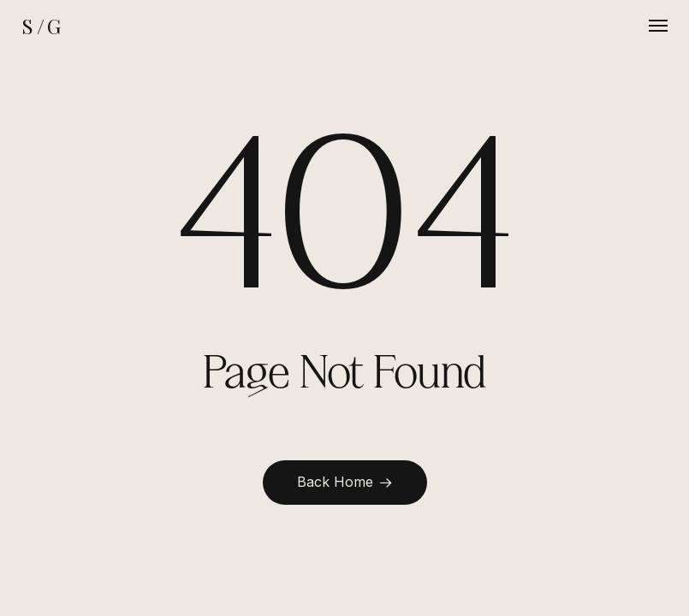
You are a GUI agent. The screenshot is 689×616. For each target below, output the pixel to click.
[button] (658, 26)
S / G (41, 26)
